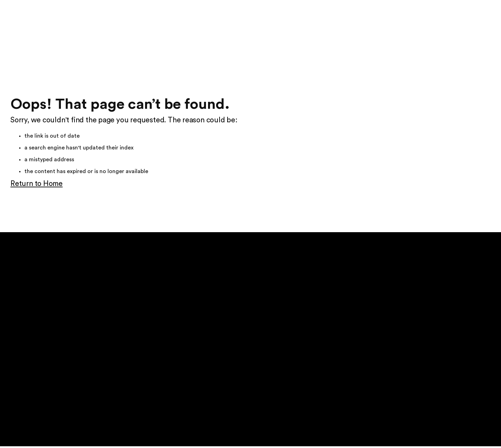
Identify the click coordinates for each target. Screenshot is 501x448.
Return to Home (37, 184)
